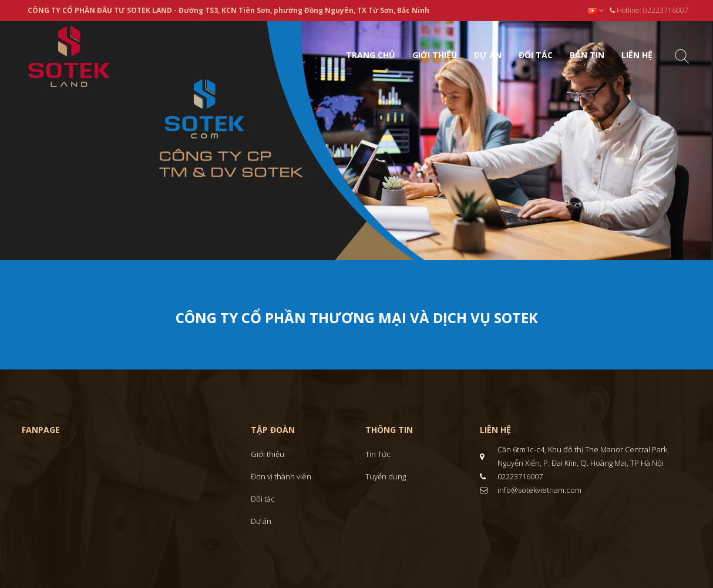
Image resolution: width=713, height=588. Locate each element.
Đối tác (263, 499)
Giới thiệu (268, 454)
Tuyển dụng (386, 476)
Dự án (261, 521)
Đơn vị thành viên (281, 476)
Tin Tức (378, 454)
